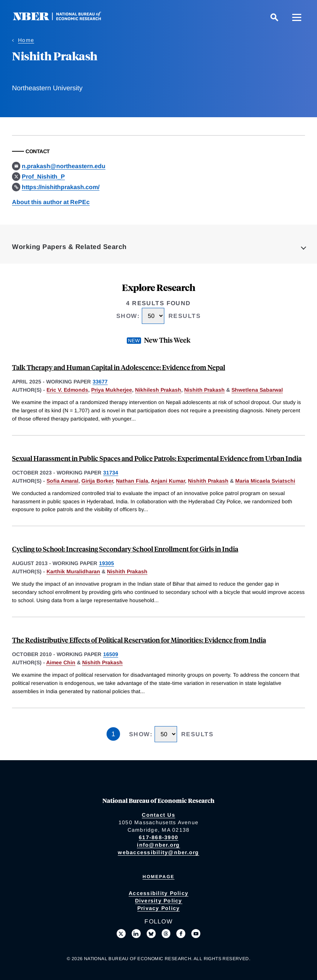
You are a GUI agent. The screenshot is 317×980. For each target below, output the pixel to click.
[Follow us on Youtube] (196, 934)
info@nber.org (158, 845)
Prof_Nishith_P (43, 177)
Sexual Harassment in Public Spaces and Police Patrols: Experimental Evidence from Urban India (157, 458)
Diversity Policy (159, 901)
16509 (111, 654)
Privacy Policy (159, 908)
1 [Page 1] (113, 734)
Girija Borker (97, 481)
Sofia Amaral (62, 481)
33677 (100, 382)
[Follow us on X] (121, 934)
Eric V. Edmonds (67, 390)
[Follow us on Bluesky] (151, 934)
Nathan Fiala (132, 481)
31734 (111, 473)
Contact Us (158, 815)
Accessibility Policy (158, 893)
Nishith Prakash (204, 390)
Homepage (158, 877)
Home (26, 40)
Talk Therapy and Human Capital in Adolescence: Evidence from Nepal (119, 367)
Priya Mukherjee (112, 390)
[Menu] (297, 17)
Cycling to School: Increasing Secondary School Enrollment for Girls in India (125, 549)
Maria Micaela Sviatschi (265, 481)
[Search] (274, 17)
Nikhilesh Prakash (158, 390)
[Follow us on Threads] (166, 934)
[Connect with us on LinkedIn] (136, 934)
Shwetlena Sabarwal (257, 390)
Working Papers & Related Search (69, 247)
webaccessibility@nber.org (158, 852)
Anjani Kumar (168, 481)
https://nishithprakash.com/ (61, 187)
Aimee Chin (61, 662)
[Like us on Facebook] (181, 934)
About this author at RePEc (51, 202)
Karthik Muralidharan (73, 571)
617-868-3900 (158, 837)
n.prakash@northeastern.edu (64, 166)
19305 (107, 563)
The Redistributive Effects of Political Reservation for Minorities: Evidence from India (139, 640)
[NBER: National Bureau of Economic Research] (63, 19)
